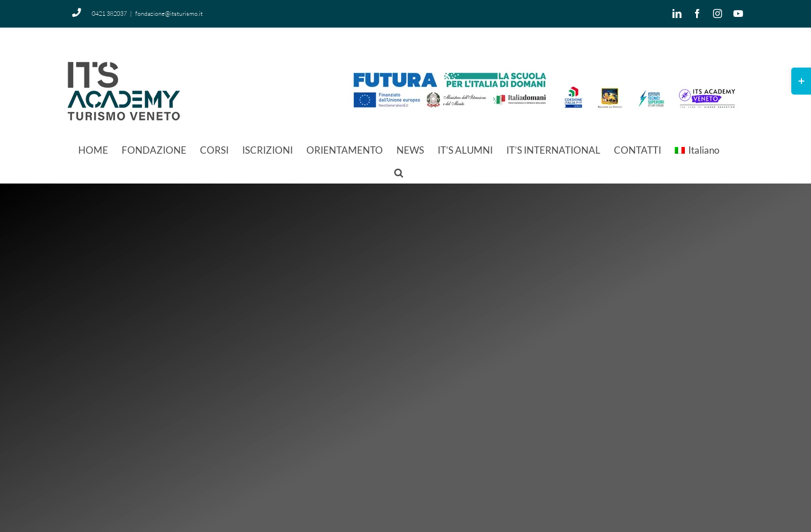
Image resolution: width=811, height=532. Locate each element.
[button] (399, 172)
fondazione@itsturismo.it (169, 14)
